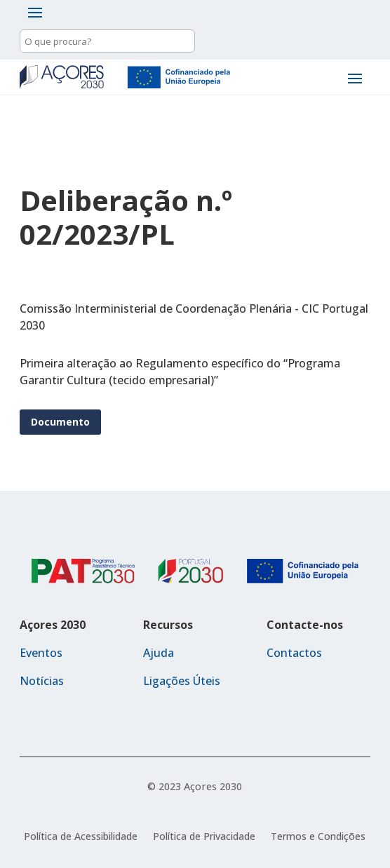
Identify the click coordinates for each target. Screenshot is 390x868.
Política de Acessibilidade (81, 837)
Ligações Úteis (182, 681)
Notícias (42, 681)
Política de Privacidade (204, 837)
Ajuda (159, 653)
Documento (60, 422)
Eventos (41, 653)
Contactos (294, 653)
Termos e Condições (318, 837)
